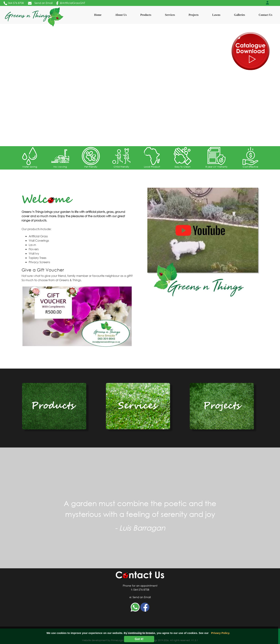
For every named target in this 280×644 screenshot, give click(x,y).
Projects (194, 15)
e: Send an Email (140, 597)
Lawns (216, 15)
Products (146, 15)
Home (98, 15)
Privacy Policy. (220, 633)
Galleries (240, 15)
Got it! (139, 639)
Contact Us (265, 15)
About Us (121, 15)
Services (170, 15)
